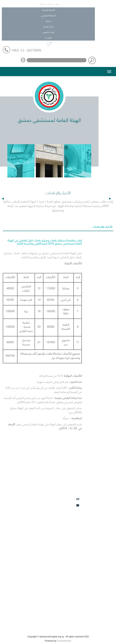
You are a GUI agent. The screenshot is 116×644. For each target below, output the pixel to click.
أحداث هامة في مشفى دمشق (79, 578)
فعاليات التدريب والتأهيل (82, 621)
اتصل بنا (48, 37)
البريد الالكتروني (48, 32)
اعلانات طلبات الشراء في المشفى (77, 595)
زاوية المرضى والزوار (84, 612)
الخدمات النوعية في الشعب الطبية (77, 586)
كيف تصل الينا (86, 630)
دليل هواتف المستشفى (82, 567)
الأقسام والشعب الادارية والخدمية (77, 558)
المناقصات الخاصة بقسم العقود (78, 604)
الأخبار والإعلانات (102, 226)
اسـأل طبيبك (48, 26)
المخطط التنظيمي (48, 15)
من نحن (90, 532)
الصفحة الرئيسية (48, 10)
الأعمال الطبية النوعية (83, 550)
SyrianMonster (64, 641)
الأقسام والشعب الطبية (82, 541)
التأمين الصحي (87, 524)
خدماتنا (48, 21)
